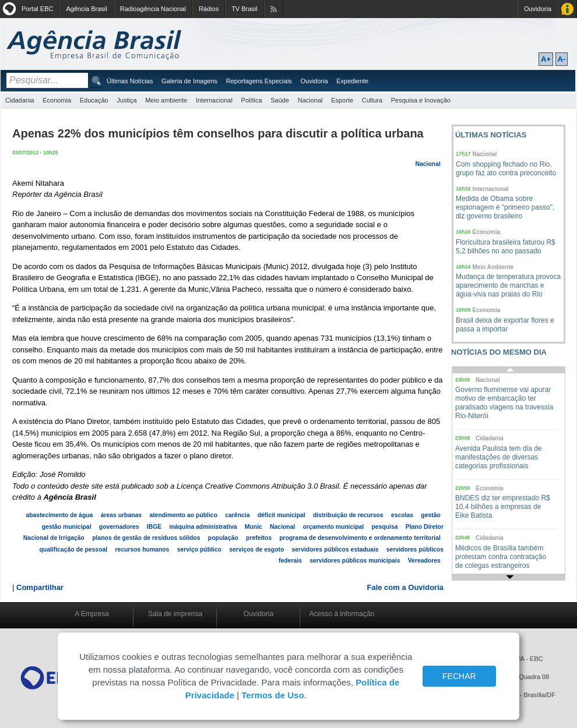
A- (562, 59)
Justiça (126, 100)
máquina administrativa (203, 527)
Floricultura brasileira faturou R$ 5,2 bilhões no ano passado (506, 247)
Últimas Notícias (130, 81)
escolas (402, 515)
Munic (254, 527)
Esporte (342, 100)
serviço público (199, 549)
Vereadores (424, 561)
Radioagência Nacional (153, 9)
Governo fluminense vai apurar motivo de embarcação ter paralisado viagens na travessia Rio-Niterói (504, 403)
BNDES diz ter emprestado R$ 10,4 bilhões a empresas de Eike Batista (503, 507)
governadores (119, 527)
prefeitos (259, 538)
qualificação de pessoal (74, 549)
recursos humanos (142, 549)
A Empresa (92, 614)
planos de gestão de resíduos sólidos (146, 538)
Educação (94, 100)
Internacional (214, 100)
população (223, 538)
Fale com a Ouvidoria (406, 587)
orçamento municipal (334, 527)
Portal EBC (37, 9)
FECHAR (459, 676)
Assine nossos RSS (274, 9)
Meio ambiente (166, 100)
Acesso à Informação (567, 9)
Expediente (352, 81)
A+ (546, 59)
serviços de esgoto (256, 549)
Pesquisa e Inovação (421, 100)
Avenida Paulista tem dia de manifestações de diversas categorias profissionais (499, 457)
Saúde (280, 100)
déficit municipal (282, 515)
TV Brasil (244, 9)
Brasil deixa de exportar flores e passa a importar (505, 325)
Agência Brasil (86, 9)
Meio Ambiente (493, 267)
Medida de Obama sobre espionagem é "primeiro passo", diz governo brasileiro (505, 207)
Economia (57, 100)
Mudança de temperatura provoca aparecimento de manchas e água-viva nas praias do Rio (508, 285)
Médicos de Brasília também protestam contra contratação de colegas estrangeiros (501, 557)
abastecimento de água (59, 515)
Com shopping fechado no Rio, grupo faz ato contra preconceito (506, 169)
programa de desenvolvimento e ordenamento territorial (360, 538)
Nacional (310, 100)
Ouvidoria (538, 9)
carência (237, 515)
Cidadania (20, 100)
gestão (431, 515)
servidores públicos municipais (355, 561)
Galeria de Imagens (189, 81)
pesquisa (384, 527)
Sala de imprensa (175, 614)
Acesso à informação (342, 614)
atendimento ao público (183, 515)
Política (252, 100)
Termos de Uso (272, 695)
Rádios (209, 9)
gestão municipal (67, 527)
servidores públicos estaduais (335, 549)
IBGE (154, 527)
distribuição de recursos (348, 515)
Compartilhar (40, 587)
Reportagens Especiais (259, 81)
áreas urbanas (121, 515)
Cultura (372, 100)
